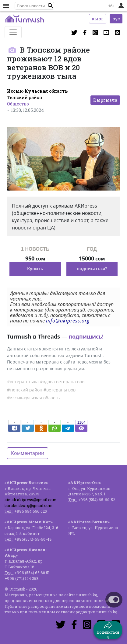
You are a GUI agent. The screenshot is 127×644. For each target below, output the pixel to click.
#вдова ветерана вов (62, 382)
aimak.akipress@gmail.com (30, 500)
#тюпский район (25, 390)
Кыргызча (105, 100)
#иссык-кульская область (33, 398)
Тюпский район (25, 97)
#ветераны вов (60, 390)
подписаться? (92, 269)
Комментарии (28, 453)
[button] (51, 6)
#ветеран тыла (23, 382)
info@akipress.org (68, 321)
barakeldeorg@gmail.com (28, 505)
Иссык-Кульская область (37, 91)
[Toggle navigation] (13, 32)
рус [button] (116, 19)
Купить (35, 269)
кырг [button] (98, 19)
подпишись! (86, 336)
